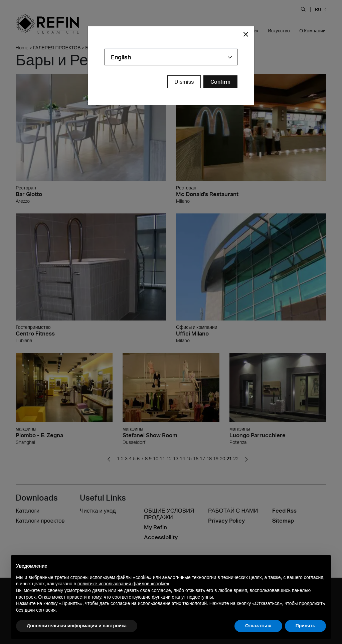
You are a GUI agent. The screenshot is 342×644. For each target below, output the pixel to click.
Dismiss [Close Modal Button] (184, 82)
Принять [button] (305, 626)
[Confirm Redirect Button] (220, 82)
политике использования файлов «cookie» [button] (123, 584)
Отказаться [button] (258, 626)
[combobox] (171, 57)
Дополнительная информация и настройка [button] (77, 626)
